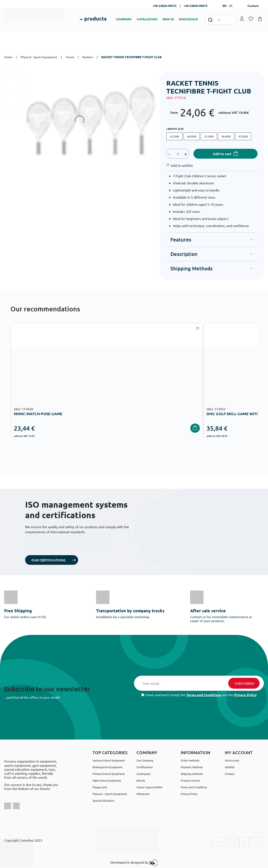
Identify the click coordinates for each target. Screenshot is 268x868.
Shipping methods (192, 774)
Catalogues (144, 774)
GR (231, 6)
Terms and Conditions (204, 695)
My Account (232, 760)
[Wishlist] (182, 165)
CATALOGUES (147, 19)
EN (225, 6)
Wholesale (143, 794)
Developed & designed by (134, 863)
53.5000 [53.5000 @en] (209, 136)
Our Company (145, 760)
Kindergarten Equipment (108, 767)
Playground (100, 787)
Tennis (70, 57)
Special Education (103, 801)
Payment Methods (192, 767)
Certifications (145, 767)
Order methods (190, 760)
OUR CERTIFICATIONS (48, 560)
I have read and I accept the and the (199, 695)
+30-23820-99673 (196, 6)
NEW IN (168, 19)
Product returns (190, 780)
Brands (141, 780)
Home (8, 57)
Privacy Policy (245, 695)
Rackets (88, 57)
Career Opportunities (149, 787)
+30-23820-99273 (165, 6)
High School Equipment (107, 780)
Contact (253, 6)
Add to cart (222, 154)
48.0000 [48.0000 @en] (192, 136)
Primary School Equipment (109, 774)
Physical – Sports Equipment (110, 794)
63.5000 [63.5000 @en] (243, 136)
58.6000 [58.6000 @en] (226, 136)
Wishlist (230, 767)
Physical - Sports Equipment (39, 57)
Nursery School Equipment (109, 760)
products (95, 18)
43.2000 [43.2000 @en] (175, 136)
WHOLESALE (188, 19)
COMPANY (124, 19)
